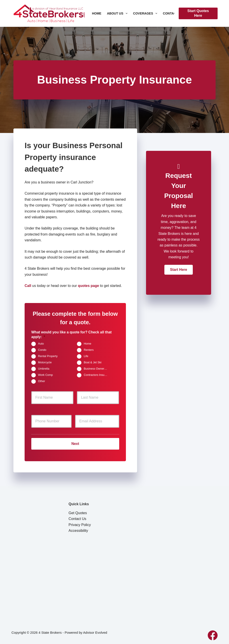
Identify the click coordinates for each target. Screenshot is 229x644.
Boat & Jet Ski (92, 363)
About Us (118, 13)
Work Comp (45, 375)
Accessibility (78, 529)
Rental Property (48, 356)
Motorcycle (45, 363)
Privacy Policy (80, 523)
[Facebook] (213, 633)
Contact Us (77, 517)
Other (42, 381)
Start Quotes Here (198, 13)
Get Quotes (78, 511)
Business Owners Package (97, 369)
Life (86, 356)
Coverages (146, 13)
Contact (173, 13)
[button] (178, 270)
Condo (42, 350)
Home (97, 13)
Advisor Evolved (95, 631)
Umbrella (44, 369)
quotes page (88, 286)
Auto (41, 344)
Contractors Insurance (97, 375)
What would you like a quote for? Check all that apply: (71, 335)
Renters (89, 350)
